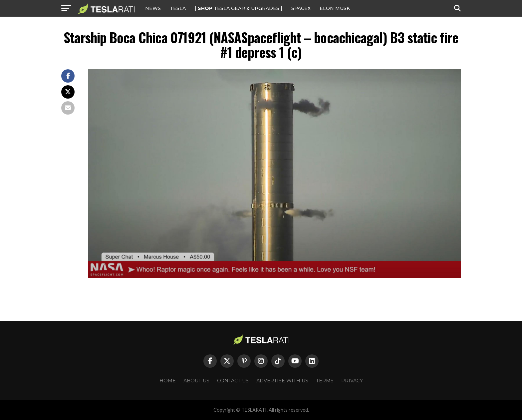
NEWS (153, 8)
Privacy (352, 381)
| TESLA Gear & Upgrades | (239, 8)
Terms (325, 381)
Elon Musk (335, 8)
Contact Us (233, 381)
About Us (196, 381)
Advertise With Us (282, 381)
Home (168, 381)
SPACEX (301, 8)
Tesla (178, 8)
